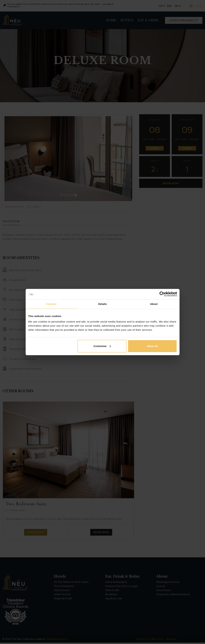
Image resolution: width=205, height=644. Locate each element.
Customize (102, 346)
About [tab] (154, 304)
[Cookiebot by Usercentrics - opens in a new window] (162, 294)
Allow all (152, 346)
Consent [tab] (51, 304)
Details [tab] (103, 304)
